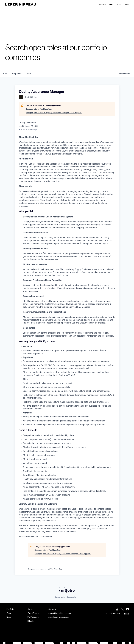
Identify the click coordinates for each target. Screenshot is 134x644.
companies (16, 74)
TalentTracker (33, 613)
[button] (127, 5)
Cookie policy (72, 597)
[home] (21, 4)
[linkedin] (127, 609)
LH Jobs (31, 621)
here (50, 536)
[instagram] (117, 609)
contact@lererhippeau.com (60, 613)
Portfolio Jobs (33, 617)
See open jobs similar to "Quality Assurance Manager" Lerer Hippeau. (54, 113)
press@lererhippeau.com (59, 617)
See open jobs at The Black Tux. (39, 109)
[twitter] (122, 609)
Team (111, 4)
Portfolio (102, 4)
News (119, 5)
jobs (4, 74)
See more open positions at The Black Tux (45, 569)
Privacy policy (60, 597)
